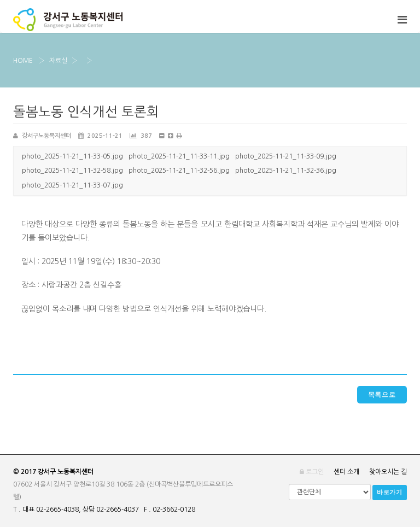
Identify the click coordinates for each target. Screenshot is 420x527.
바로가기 (390, 492)
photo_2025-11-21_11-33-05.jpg (72, 156)
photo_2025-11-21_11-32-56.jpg (179, 171)
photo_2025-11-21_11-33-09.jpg (286, 156)
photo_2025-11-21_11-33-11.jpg (179, 156)
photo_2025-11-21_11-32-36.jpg (286, 171)
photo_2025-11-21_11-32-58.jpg (72, 171)
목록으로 (382, 395)
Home (23, 61)
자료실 (58, 61)
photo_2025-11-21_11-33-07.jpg (72, 185)
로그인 (312, 472)
